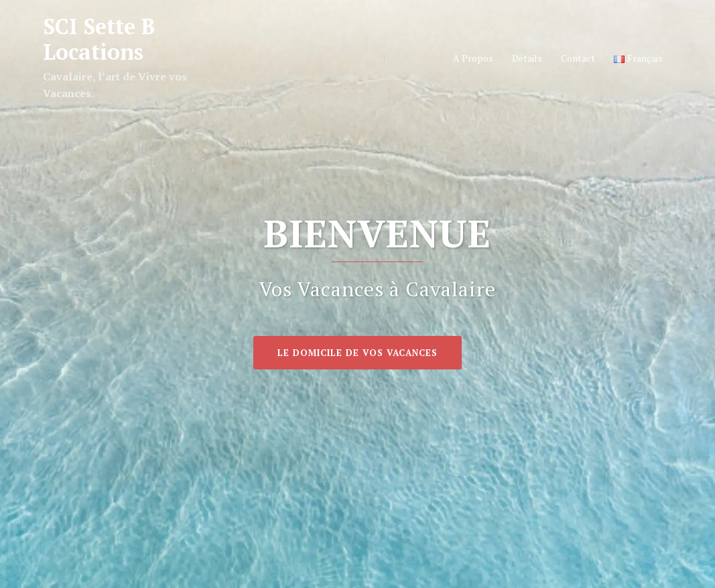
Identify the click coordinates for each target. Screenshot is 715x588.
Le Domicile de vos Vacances (357, 353)
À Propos (473, 58)
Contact (578, 58)
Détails (527, 58)
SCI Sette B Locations (99, 39)
